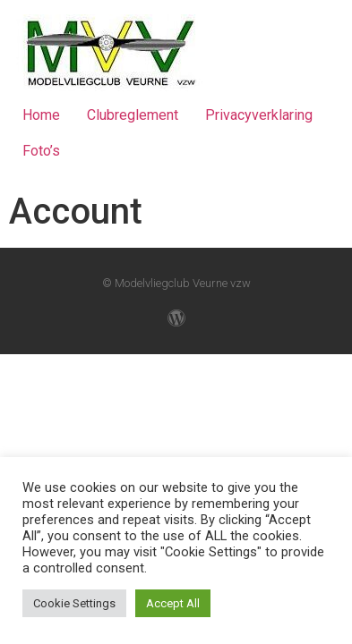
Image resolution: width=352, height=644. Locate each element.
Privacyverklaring (259, 115)
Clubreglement (133, 115)
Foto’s (41, 151)
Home (41, 115)
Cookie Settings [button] (74, 603)
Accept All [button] (173, 603)
